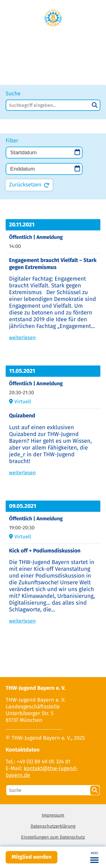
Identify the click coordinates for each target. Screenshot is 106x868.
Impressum (53, 815)
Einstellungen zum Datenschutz (53, 837)
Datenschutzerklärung (53, 826)
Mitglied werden (32, 857)
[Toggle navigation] (94, 857)
